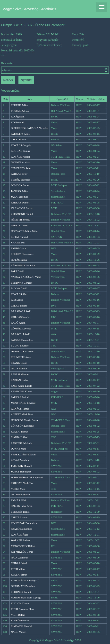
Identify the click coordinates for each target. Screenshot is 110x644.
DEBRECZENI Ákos (22, 351)
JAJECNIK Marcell (21, 466)
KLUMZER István (21, 357)
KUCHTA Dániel (20, 603)
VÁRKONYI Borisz (22, 208)
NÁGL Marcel (19, 632)
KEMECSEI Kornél (22, 391)
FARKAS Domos (20, 202)
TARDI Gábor (19, 248)
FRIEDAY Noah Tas (22, 483)
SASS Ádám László (22, 386)
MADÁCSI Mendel (21, 626)
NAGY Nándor (19, 368)
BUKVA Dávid (19, 288)
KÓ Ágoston (18, 116)
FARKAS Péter (19, 174)
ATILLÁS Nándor (21, 317)
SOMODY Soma (20, 185)
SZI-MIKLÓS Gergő (22, 552)
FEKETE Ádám (20, 105)
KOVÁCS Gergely (21, 145)
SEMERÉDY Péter (21, 168)
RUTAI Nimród (19, 237)
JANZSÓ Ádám (20, 191)
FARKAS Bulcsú (20, 397)
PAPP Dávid (18, 271)
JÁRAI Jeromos (20, 197)
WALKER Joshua (21, 540)
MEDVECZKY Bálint (23, 546)
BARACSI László (21, 334)
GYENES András (20, 162)
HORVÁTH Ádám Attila (24, 231)
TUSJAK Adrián (20, 111)
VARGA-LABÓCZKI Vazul (26, 277)
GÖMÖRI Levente (21, 328)
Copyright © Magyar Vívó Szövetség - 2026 (55, 640)
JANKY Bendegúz (21, 471)
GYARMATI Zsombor (23, 586)
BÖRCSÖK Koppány (22, 426)
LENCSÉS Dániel (21, 512)
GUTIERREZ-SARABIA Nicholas (30, 128)
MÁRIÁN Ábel (19, 437)
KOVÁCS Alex (19, 294)
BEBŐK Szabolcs (21, 180)
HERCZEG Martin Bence (25, 420)
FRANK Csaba (19, 363)
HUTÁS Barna (19, 260)
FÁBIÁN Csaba (20, 380)
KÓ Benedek (18, 122)
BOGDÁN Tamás (20, 151)
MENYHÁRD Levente (23, 403)
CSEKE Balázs (19, 306)
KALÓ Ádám (18, 323)
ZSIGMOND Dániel (22, 214)
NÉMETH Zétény (21, 220)
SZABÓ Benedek (20, 620)
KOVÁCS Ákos (20, 535)
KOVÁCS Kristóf (21, 157)
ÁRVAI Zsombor (20, 460)
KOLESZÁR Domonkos (24, 523)
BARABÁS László (21, 311)
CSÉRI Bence (18, 139)
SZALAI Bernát (20, 432)
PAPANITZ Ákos (20, 134)
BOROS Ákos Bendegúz (24, 580)
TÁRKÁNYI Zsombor (23, 265)
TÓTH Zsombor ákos (22, 609)
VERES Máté (18, 489)
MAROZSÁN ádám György (26, 597)
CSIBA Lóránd (19, 563)
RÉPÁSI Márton (20, 374)
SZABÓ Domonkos (21, 529)
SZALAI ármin (19, 575)
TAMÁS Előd (18, 500)
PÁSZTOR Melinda (22, 443)
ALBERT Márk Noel (22, 414)
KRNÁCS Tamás (20, 409)
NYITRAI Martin (20, 494)
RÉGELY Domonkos (22, 254)
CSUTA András (19, 517)
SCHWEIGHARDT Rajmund (27, 477)
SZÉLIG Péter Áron (22, 506)
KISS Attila (17, 300)
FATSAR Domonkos (22, 340)
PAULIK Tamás (19, 225)
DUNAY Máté (19, 449)
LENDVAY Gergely (22, 283)
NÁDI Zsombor (19, 557)
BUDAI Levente (20, 346)
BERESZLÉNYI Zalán (23, 454)
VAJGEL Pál (18, 242)
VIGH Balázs (18, 615)
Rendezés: (55, 68)
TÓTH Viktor (18, 569)
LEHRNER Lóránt (21, 592)
